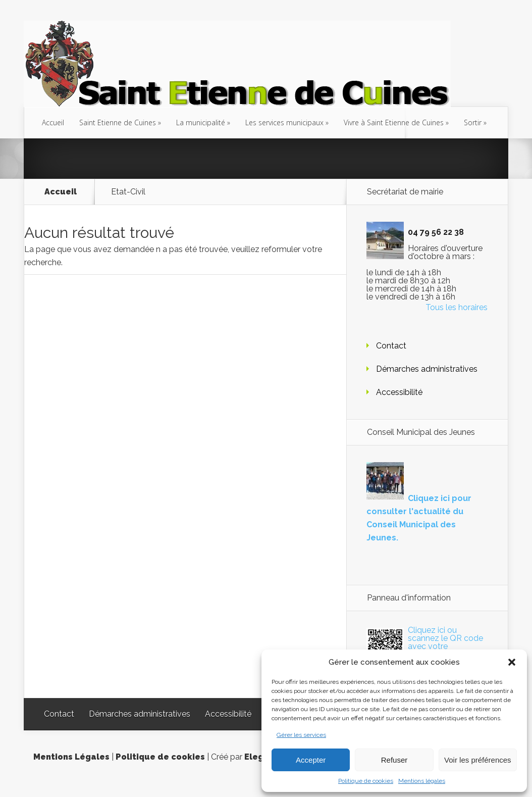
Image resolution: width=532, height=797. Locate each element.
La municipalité (201, 122)
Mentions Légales (71, 757)
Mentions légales (422, 781)
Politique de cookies (366, 781)
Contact (391, 346)
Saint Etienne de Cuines (118, 122)
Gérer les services (301, 735)
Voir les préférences (478, 760)
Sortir (473, 122)
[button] (512, 662)
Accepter (311, 760)
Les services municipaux (284, 122)
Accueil (53, 122)
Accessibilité (399, 392)
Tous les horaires (457, 307)
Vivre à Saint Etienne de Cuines (394, 122)
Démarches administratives (427, 369)
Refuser (394, 760)
